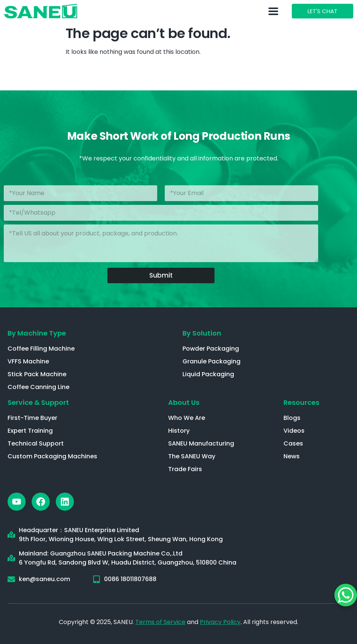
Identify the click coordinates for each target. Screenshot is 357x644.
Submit (161, 275)
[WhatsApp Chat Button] (346, 595)
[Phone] (161, 213)
